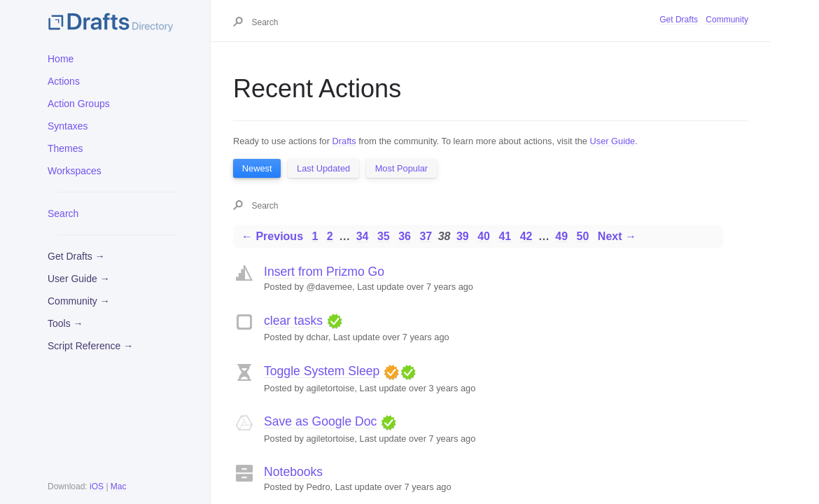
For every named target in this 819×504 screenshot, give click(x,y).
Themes (65, 148)
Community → (79, 301)
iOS (97, 486)
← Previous (272, 236)
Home (61, 59)
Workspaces (75, 171)
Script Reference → (90, 346)
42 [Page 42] (526, 236)
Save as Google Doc (320, 421)
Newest (257, 168)
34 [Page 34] (363, 236)
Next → (617, 236)
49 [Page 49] (561, 236)
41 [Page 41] (505, 236)
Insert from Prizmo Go (324, 272)
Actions (64, 81)
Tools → (65, 323)
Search (63, 213)
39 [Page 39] (463, 236)
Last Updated (323, 168)
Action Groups (79, 104)
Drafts (344, 141)
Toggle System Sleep (322, 371)
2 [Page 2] (330, 236)
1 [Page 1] (315, 236)
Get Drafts (679, 20)
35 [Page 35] (384, 236)
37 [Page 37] (426, 236)
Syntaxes (68, 126)
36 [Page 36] (405, 236)
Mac (119, 486)
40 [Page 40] (484, 236)
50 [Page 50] (583, 236)
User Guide (613, 141)
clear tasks (293, 321)
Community (727, 20)
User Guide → (79, 279)
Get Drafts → (76, 256)
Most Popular (401, 168)
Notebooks (293, 472)
